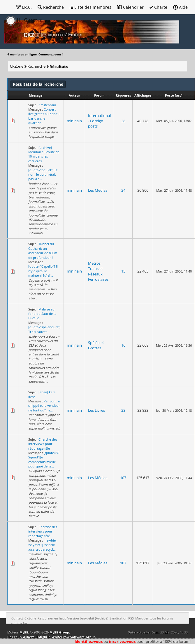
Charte (158, 7)
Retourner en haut (52, 618)
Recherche (51, 7)
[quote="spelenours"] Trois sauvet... (44, 329)
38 (123, 121)
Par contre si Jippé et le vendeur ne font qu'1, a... (44, 406)
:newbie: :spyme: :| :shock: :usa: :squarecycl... (42, 545)
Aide (180, 7)
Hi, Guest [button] (22, 20)
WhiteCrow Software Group (74, 637)
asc (179, 95)
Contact (17, 618)
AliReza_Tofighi (35, 637)
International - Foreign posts (99, 121)
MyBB (24, 632)
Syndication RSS (122, 618)
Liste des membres (91, 7)
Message (36, 95)
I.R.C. (24, 7)
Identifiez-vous (89, 641)
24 (123, 190)
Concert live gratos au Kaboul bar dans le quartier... (44, 116)
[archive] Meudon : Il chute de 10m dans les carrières (44, 154)
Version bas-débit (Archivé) (88, 618)
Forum (99, 95)
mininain (74, 121)
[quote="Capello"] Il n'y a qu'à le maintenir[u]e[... (43, 271)
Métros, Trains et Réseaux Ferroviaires (98, 271)
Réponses (123, 95)
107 (123, 478)
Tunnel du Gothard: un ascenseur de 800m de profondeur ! (43, 251)
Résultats (59, 67)
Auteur (74, 95)
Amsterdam (47, 105)
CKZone (17, 66)
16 (123, 345)
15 (123, 271)
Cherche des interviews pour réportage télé (43, 444)
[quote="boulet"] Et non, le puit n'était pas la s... (43, 174)
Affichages (143, 95)
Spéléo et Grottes (96, 345)
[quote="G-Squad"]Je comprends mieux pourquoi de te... (44, 459)
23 (123, 410)
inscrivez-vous (122, 641)
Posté (169, 95)
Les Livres (96, 410)
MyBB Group (59, 632)
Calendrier (130, 7)
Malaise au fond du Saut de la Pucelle (42, 314)
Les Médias (98, 190)
